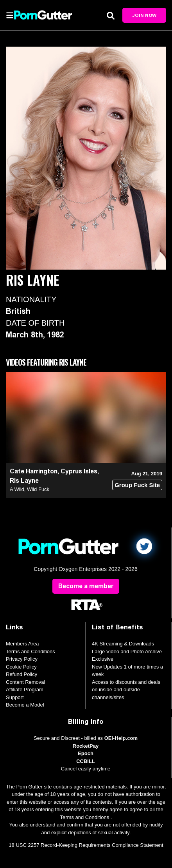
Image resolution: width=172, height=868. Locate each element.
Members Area (22, 644)
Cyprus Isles (79, 471)
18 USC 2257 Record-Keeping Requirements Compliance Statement (86, 845)
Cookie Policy (21, 667)
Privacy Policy (22, 659)
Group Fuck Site (137, 485)
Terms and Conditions (30, 651)
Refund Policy (21, 674)
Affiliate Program (25, 690)
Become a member (86, 586)
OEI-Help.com (121, 738)
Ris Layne (24, 481)
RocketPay (86, 746)
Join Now (144, 15)
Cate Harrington (34, 471)
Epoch (86, 753)
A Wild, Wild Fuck (30, 489)
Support (15, 697)
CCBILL (86, 761)
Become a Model (25, 705)
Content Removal (25, 682)
